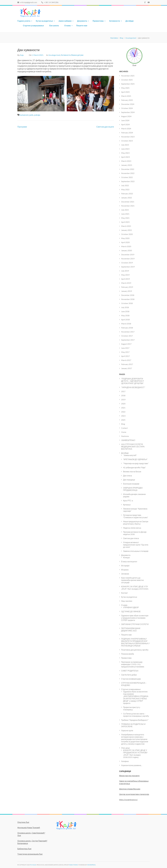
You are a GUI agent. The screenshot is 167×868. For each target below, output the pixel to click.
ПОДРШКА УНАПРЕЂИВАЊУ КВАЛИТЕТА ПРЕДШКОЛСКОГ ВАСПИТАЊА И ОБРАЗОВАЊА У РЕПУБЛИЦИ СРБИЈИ (135, 642)
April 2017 (125, 356)
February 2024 (127, 133)
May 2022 (125, 189)
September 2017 (128, 340)
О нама (68, 25)
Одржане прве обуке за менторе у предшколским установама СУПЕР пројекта (135, 618)
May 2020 (125, 238)
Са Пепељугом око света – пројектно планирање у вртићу (136, 715)
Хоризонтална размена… (132, 765)
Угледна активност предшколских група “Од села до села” (136, 545)
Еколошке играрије (131, 484)
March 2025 (126, 96)
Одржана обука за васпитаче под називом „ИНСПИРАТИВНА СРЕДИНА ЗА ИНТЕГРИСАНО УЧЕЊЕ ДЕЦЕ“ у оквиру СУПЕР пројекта (136, 697)
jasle (31, 115)
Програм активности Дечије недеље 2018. (135, 533)
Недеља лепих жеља (132, 528)
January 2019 (127, 291)
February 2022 (127, 194)
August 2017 (126, 344)
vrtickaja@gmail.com (27, 2)
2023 (123, 416)
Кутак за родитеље (44, 21)
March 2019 (126, 283)
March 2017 (126, 360)
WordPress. (92, 865)
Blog (123, 424)
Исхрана (125, 570)
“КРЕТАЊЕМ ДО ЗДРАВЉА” (135, 459)
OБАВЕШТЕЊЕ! (128, 440)
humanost (24, 115)
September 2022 (128, 181)
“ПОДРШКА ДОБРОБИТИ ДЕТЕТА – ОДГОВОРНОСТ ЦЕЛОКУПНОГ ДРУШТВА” (133, 381)
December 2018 (128, 295)
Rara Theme (74, 865)
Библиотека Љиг (24, 849)
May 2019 (125, 275)
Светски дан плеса (131, 538)
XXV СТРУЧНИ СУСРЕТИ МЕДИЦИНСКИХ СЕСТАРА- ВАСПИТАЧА (133, 447)
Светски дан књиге (105, 127)
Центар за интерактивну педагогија (134, 794)
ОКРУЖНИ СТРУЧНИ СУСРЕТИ (135, 624)
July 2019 (125, 271)
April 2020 (125, 242)
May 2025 (125, 88)
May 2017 (125, 352)
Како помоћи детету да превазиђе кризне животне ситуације (132, 580)
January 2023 (127, 165)
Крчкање (127, 505)
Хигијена (125, 761)
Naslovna (125, 436)
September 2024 (128, 112)
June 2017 (125, 348)
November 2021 (128, 206)
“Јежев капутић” (130, 455)
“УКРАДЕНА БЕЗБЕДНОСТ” (133, 387)
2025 (123, 420)
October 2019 (127, 263)
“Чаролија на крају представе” (136, 463)
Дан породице (129, 480)
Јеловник (125, 574)
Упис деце (125, 748)
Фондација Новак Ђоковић (29, 828)
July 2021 (125, 210)
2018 (123, 395)
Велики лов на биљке (132, 472)
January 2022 (127, 198)
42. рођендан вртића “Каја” (134, 467)
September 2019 (128, 267)
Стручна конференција (131, 679)
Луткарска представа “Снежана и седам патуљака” (136, 516)
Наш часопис (127, 601)
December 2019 (128, 254)
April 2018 (125, 320)
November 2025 (128, 76)
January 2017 (127, 368)
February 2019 (127, 287)
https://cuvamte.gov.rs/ (128, 800)
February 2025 (127, 100)
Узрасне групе (127, 730)
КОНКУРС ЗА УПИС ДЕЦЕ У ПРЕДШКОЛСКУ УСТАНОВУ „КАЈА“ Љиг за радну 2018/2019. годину (135, 754)
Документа (82, 21)
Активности (115, 21)
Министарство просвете (129, 776)
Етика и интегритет (129, 562)
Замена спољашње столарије (136, 551)
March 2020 (126, 246)
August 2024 (126, 116)
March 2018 (126, 324)
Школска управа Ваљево (130, 789)
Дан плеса (128, 476)
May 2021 (125, 218)
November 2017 (128, 332)
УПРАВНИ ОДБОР (131, 607)
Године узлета (24, 21)
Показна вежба (128, 654)
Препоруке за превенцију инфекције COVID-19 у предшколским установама (133, 664)
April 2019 (125, 279)
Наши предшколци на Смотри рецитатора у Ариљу (136, 523)
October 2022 (127, 177)
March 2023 (126, 161)
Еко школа (54, 25)
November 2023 (128, 137)
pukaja (37, 115)
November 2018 (128, 299)
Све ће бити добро (129, 675)
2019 (123, 400)
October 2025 (127, 80)
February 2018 (127, 328)
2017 (123, 391)
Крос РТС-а (128, 501)
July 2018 (125, 307)
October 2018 (127, 303)
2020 (123, 404)
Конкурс (127, 557)
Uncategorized (54, 55)
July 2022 (125, 185)
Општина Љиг (23, 822)
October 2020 (127, 234)
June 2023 (125, 149)
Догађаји (130, 21)
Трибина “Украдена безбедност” (135, 720)
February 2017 (127, 364)
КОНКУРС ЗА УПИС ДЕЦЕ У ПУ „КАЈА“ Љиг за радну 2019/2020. (135, 588)
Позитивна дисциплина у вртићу (135, 650)
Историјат (125, 566)
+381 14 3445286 (50, 2)
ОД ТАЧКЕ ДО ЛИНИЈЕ (131, 611)
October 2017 (127, 336)
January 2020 (127, 250)
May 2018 (125, 315)
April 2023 (125, 157)
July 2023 (125, 145)
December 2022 (128, 169)
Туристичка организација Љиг (30, 854)
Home (124, 432)
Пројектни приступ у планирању (132, 708)
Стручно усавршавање (33, 25)
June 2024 (125, 120)
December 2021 (128, 202)
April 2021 (125, 222)
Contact (124, 428)
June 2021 (125, 214)
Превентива (98, 21)
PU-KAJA (33, 865)
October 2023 (127, 141)
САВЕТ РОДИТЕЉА (130, 671)
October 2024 (127, 108)
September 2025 (128, 84)
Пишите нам (82, 25)
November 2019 (128, 259)
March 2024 (126, 128)
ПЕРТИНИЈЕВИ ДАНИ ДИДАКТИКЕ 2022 (131, 629)
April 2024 (125, 124)
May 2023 (125, 153)
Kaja (22, 55)
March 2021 (126, 226)
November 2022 (128, 173)
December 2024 (128, 104)
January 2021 (127, 230)
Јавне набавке (65, 21)
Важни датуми (77, 55)
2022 (123, 412)
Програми (22, 127)
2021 (123, 408)
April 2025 (125, 92)
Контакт (125, 593)
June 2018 (125, 311)
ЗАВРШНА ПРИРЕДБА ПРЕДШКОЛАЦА (133, 489)
